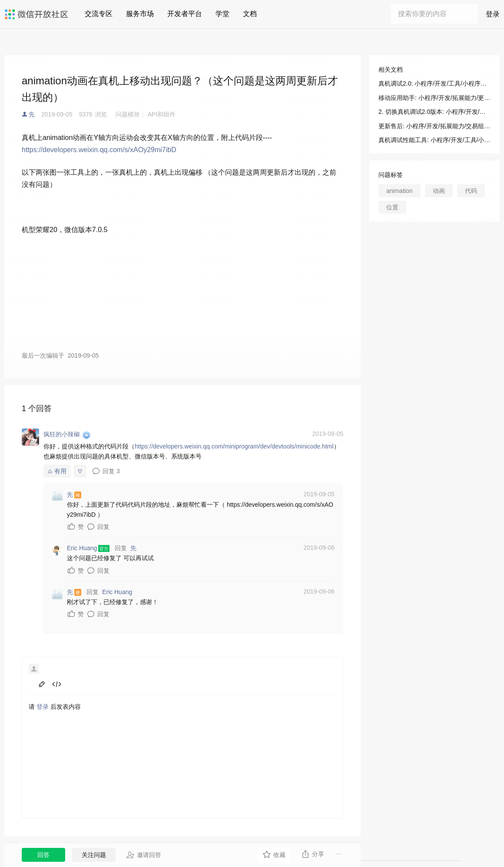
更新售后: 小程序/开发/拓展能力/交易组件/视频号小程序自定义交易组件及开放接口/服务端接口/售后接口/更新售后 (434, 126)
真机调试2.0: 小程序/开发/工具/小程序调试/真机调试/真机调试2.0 (434, 83)
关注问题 (94, 855)
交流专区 (99, 14)
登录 (493, 14)
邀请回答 (144, 855)
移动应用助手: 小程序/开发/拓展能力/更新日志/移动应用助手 (434, 98)
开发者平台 (185, 14)
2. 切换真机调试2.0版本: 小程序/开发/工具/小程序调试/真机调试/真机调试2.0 (434, 112)
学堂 (222, 14)
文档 (250, 14)
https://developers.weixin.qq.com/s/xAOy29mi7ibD (99, 150)
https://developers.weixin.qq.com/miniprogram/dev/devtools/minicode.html (234, 446)
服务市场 (140, 14)
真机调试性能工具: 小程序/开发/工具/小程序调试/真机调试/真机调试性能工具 (434, 140)
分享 (313, 854)
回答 (43, 855)
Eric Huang (117, 592)
